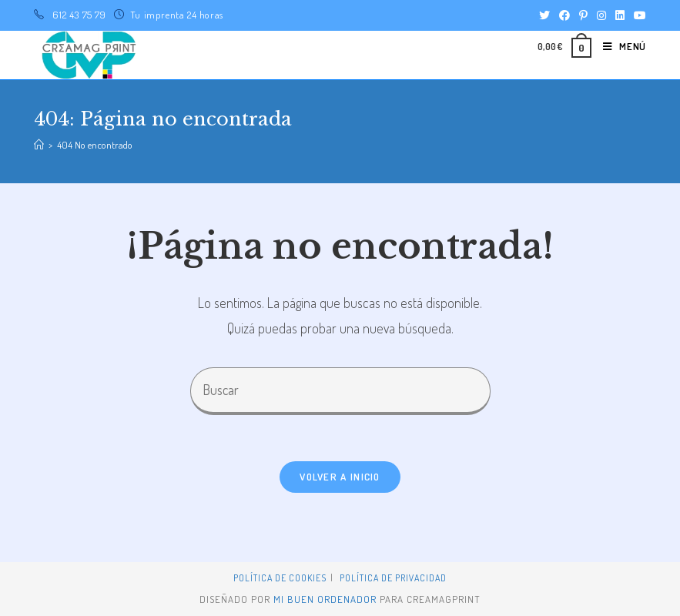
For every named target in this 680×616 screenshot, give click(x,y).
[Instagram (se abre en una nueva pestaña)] (601, 15)
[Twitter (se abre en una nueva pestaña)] (544, 15)
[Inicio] (39, 145)
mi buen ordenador (325, 599)
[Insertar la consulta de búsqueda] (340, 391)
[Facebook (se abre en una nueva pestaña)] (564, 15)
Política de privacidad (393, 578)
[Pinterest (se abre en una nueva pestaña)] (583, 15)
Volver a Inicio (340, 477)
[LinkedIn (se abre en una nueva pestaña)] (620, 15)
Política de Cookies (280, 578)
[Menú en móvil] (619, 46)
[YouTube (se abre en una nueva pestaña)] (638, 15)
